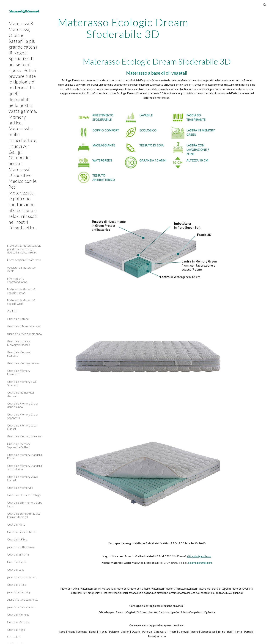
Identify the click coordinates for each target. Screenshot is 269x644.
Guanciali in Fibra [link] (17, 539)
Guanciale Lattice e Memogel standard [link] (19, 343)
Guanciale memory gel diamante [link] (20, 394)
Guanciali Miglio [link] (16, 630)
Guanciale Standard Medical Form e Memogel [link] (24, 515)
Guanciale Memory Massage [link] (24, 436)
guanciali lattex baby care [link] (22, 577)
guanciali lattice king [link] (19, 592)
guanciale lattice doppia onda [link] (24, 334)
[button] (265, 5)
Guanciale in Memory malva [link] (24, 326)
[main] (123, 28)
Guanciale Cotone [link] (18, 319)
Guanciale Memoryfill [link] (20, 488)
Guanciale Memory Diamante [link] (19, 372)
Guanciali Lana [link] (16, 569)
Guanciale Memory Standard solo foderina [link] (24, 467)
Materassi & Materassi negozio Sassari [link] (21, 291)
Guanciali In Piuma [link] (18, 554)
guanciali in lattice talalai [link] (21, 547)
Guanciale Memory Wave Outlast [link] (22, 478)
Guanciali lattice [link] (17, 585)
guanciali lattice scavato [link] (21, 607)
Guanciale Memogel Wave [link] (23, 363)
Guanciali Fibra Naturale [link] (22, 532)
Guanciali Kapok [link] (17, 562)
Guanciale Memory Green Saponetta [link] (23, 416)
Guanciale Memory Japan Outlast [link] (23, 427)
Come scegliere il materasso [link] (24, 260)
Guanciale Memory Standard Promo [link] (24, 456)
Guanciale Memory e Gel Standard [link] (22, 383)
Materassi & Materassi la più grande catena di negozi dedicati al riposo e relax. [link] (24, 249)
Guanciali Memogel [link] (19, 614)
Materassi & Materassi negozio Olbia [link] (21, 302)
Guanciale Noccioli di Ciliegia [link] (24, 495)
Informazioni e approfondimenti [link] (17, 280)
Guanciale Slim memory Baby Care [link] (25, 504)
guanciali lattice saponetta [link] (23, 599)
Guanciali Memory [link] (18, 622)
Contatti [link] (12, 311)
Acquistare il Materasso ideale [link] (21, 269)
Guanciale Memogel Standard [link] (19, 354)
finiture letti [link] (14, 637)
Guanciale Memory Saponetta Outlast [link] (19, 445)
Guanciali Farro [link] (16, 524)
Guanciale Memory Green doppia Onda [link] (23, 405)
